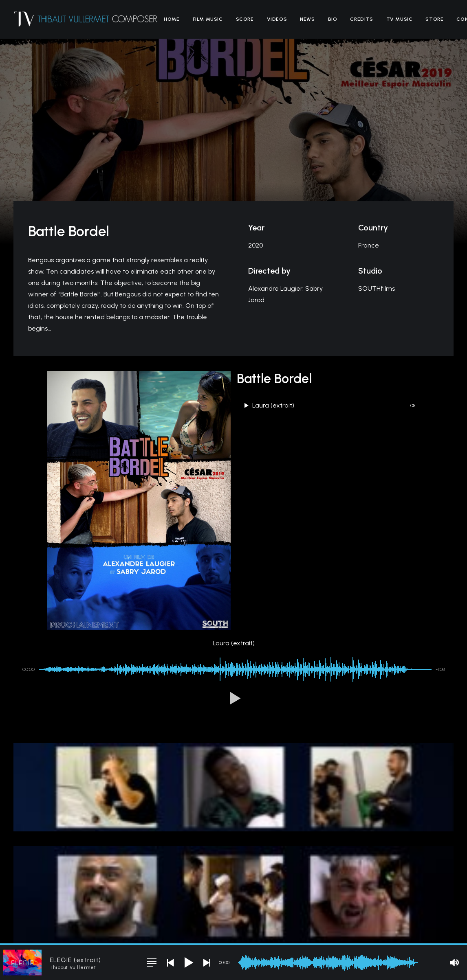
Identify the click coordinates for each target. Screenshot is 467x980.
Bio (333, 19)
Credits (361, 19)
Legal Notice (144, 929)
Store (434, 19)
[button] (233, 588)
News (307, 19)
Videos (277, 19)
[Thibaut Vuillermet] (86, 19)
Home (172, 19)
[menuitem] (172, 19)
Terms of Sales (182, 929)
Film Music (208, 19)
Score (245, 19)
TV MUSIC (400, 19)
